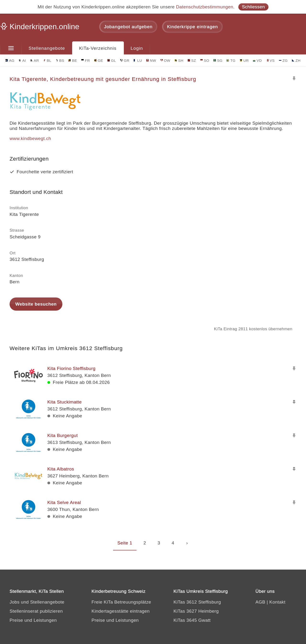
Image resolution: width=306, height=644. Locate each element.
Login (137, 48)
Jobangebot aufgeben (128, 27)
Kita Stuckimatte (65, 402)
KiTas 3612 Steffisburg (197, 602)
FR (86, 60)
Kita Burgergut (63, 435)
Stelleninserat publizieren (36, 611)
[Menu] (11, 48)
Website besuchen (36, 304)
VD (257, 60)
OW (165, 60)
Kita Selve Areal (64, 502)
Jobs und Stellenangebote (37, 602)
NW (151, 60)
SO (205, 60)
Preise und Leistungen (33, 620)
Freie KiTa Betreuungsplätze (121, 602)
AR (35, 60)
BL (47, 60)
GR (125, 60)
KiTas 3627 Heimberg (196, 611)
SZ (192, 60)
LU (138, 60)
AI (22, 60)
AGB (260, 602)
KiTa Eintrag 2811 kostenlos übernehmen (253, 329)
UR (244, 60)
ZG (283, 60)
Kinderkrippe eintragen (192, 27)
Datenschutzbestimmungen (205, 7)
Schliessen (253, 7)
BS (60, 60)
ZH (296, 60)
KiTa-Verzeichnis (98, 48)
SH (179, 60)
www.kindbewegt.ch (30, 138)
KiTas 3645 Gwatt (192, 620)
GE (99, 60)
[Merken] (294, 78)
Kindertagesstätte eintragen (121, 611)
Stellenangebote (47, 48)
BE (73, 60)
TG (231, 60)
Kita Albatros (61, 469)
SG (218, 60)
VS (270, 60)
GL (112, 60)
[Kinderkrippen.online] (41, 28)
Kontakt (277, 602)
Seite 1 (125, 543)
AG (10, 60)
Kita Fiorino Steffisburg (71, 368)
